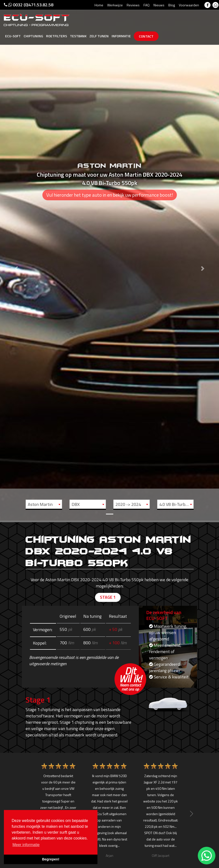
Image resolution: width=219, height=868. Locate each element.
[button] (16, 260)
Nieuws (159, 5)
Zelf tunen (99, 36)
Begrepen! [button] (51, 859)
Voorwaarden (189, 5)
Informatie (121, 36)
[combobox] (44, 504)
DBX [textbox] (76, 504)
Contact (146, 36)
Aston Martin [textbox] (40, 504)
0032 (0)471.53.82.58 (29, 5)
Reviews (133, 5)
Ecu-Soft (13, 36)
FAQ (147, 5)
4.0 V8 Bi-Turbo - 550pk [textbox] (176, 504)
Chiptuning (33, 36)
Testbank (78, 36)
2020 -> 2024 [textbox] (128, 504)
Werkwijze (115, 5)
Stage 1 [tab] (108, 597)
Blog (172, 5)
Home (99, 5)
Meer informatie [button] (26, 845)
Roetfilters (57, 36)
